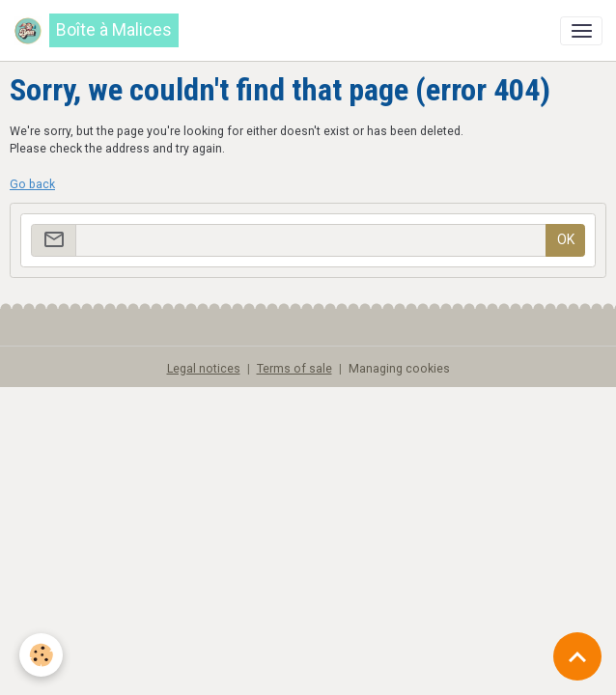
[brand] (96, 30)
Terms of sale (294, 369)
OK (566, 239)
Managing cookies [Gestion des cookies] (399, 369)
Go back (32, 184)
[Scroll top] (577, 656)
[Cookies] (41, 655)
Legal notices (204, 369)
